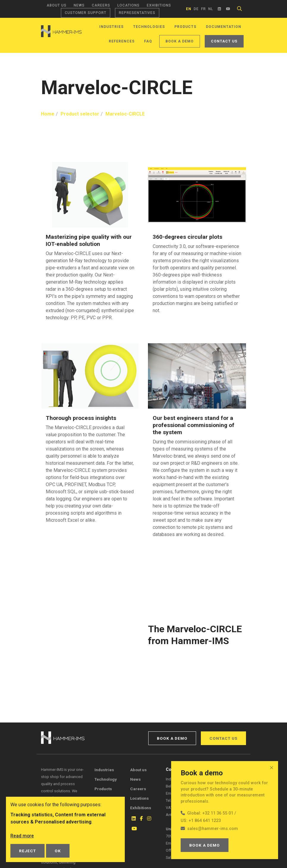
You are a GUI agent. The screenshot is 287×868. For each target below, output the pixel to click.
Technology (106, 779)
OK (58, 851)
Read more (22, 836)
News (79, 5)
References (122, 41)
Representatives (137, 13)
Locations (128, 5)
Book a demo (180, 41)
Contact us (224, 41)
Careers (101, 5)
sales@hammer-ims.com (213, 829)
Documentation (224, 27)
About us (57, 5)
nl (211, 9)
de (196, 9)
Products (185, 27)
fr (204, 9)
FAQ (148, 41)
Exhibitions (159, 5)
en (189, 9)
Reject (27, 851)
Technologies (149, 27)
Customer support (86, 13)
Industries (111, 27)
